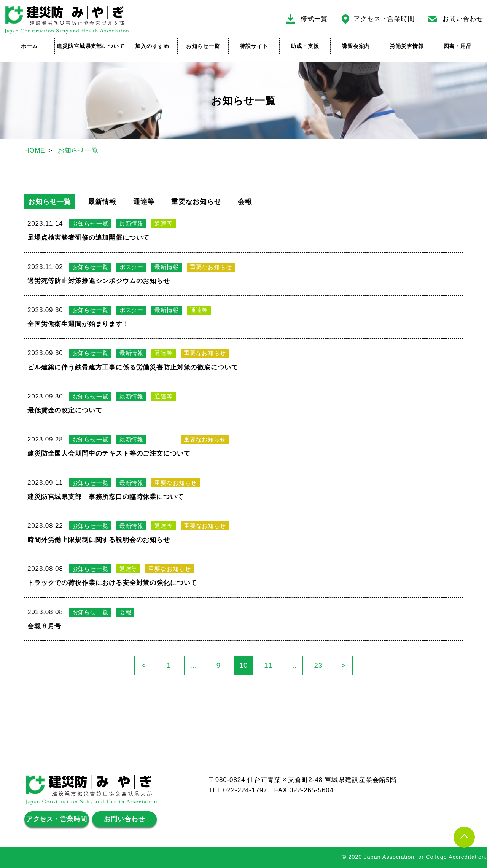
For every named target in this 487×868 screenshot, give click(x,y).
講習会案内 (356, 46)
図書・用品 (458, 46)
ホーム (29, 46)
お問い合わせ (463, 19)
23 (321, 666)
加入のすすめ (152, 46)
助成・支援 (305, 46)
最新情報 (102, 202)
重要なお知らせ (196, 202)
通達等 (144, 202)
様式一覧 (314, 19)
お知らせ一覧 (203, 46)
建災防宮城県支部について (91, 46)
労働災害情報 (407, 46)
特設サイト (254, 46)
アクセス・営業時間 (384, 19)
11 (271, 666)
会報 (245, 202)
